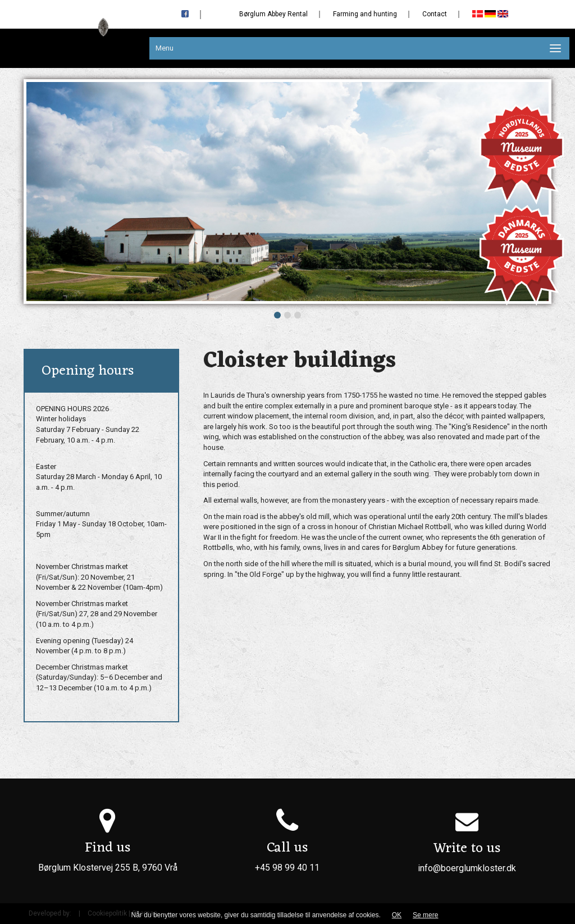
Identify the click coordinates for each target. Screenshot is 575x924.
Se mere (425, 915)
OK (397, 915)
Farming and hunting (365, 14)
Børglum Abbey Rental (273, 14)
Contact (435, 14)
